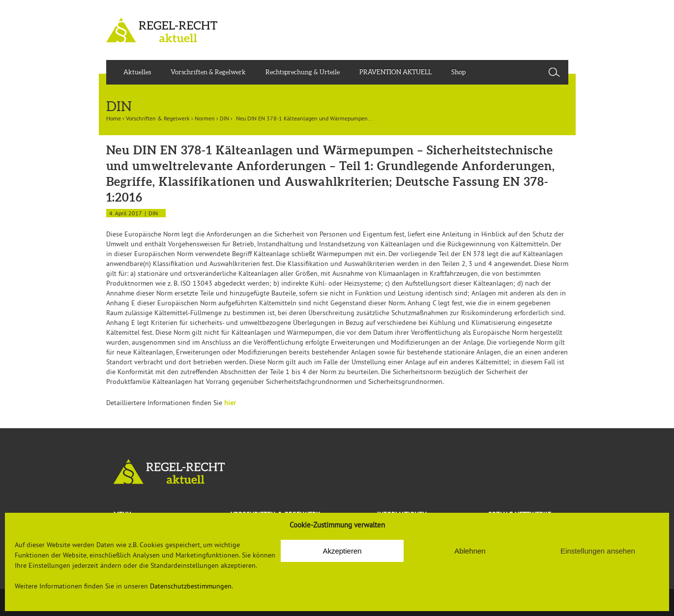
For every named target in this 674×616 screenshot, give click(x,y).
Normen (205, 118)
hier (230, 403)
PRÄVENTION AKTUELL (396, 72)
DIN (224, 118)
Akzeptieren (342, 551)
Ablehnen (470, 551)
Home (114, 118)
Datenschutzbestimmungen (191, 586)
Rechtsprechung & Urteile (303, 72)
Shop (458, 72)
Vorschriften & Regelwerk (208, 72)
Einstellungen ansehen (598, 551)
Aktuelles (137, 72)
